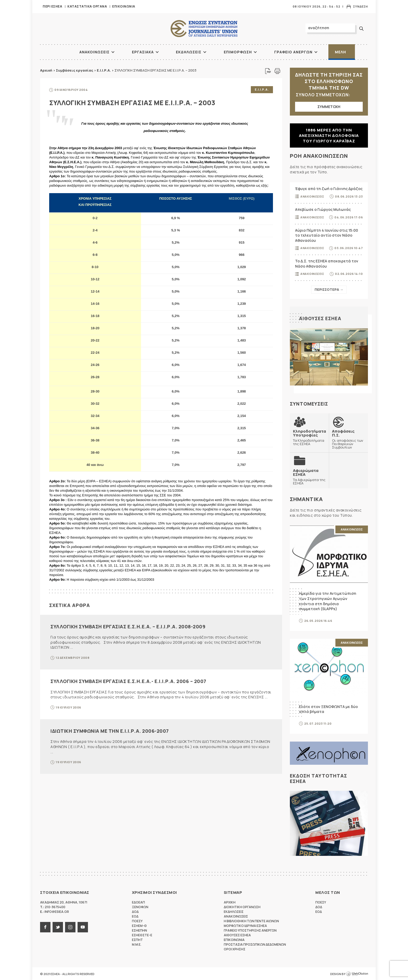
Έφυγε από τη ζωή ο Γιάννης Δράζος (329, 189)
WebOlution (357, 973)
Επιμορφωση (238, 52)
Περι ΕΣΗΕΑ (52, 6)
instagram (70, 927)
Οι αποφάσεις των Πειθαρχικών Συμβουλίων (348, 439)
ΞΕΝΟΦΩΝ (140, 906)
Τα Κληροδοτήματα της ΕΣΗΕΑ (310, 437)
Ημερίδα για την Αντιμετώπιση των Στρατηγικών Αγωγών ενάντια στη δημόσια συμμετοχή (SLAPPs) (328, 601)
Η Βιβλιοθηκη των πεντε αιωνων (251, 921)
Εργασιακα (143, 52)
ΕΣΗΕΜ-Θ (139, 925)
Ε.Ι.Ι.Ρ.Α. (104, 70)
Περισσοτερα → (329, 289)
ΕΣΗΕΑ (204, 29)
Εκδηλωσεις (189, 52)
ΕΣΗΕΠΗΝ (139, 930)
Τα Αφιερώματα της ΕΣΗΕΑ (309, 476)
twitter (58, 927)
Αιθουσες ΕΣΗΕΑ (320, 318)
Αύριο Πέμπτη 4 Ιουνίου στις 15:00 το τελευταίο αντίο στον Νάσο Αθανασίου (327, 235)
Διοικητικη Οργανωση (242, 906)
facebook (45, 927)
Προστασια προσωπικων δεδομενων (255, 944)
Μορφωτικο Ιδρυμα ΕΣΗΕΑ (245, 925)
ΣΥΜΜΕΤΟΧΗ (329, 107)
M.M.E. (137, 944)
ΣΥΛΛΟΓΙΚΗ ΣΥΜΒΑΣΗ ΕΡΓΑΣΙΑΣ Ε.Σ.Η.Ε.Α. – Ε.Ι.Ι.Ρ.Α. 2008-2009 (128, 626)
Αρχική (46, 70)
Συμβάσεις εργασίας (75, 70)
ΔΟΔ (135, 911)
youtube (83, 927)
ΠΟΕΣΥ (137, 921)
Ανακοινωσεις (94, 52)
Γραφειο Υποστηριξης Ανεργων (250, 930)
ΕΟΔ (135, 916)
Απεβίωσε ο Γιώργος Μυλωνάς (323, 209)
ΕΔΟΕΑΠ (138, 902)
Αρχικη (230, 902)
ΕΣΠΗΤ (137, 939)
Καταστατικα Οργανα (87, 6)
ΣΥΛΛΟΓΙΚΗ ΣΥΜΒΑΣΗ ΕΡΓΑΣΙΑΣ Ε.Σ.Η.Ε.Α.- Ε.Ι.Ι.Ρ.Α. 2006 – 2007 (128, 681)
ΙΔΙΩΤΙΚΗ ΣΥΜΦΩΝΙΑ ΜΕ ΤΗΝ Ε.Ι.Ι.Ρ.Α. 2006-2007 (110, 730)
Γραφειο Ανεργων (293, 52)
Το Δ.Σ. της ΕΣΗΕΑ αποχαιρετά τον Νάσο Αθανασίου (327, 264)
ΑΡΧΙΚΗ (60, 52)
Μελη (340, 52)
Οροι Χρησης (235, 949)
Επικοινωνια (124, 6)
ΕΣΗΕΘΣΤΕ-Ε (142, 935)
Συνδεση (361, 6)
